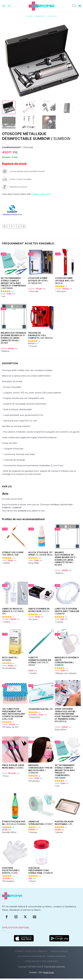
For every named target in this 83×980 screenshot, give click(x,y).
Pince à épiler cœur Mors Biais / (13, 768)
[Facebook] (7, 918)
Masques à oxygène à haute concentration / (67, 663)
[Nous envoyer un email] (35, 918)
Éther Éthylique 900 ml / (14, 824)
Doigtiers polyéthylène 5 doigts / (11, 872)
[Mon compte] (74, 6)
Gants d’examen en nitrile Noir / (39, 611)
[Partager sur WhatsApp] (5, 228)
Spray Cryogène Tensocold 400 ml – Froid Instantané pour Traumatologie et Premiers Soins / (67, 717)
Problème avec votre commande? (42, 963)
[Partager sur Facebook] (9, 228)
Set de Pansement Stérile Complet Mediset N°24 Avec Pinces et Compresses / (13, 285)
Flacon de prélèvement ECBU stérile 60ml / (41, 872)
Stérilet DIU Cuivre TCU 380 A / (13, 555)
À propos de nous (59, 953)
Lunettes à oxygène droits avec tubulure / (67, 613)
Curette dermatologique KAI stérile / (40, 663)
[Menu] (4, 6)
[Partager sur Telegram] (24, 228)
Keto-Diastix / (10, 660)
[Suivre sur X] (25, 918)
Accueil (30, 16)
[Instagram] (16, 918)
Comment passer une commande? (31, 953)
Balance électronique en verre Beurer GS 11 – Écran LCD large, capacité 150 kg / (13, 339)
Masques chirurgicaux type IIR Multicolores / (40, 770)
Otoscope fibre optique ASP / (65, 282)
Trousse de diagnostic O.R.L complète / (40, 337)
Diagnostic (40, 16)
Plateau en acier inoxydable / (64, 824)
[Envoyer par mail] (19, 228)
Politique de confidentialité (31, 958)
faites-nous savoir (42, 196)
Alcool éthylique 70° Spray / (41, 555)
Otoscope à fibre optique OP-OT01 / (38, 282)
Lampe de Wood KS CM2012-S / (13, 613)
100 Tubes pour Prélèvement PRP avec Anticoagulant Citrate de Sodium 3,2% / (14, 715)
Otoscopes (52, 16)
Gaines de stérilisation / (41, 824)
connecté (22, 512)
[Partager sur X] (14, 228)
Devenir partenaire (56, 958)
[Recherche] (9, 6)
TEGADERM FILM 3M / (40, 710)
